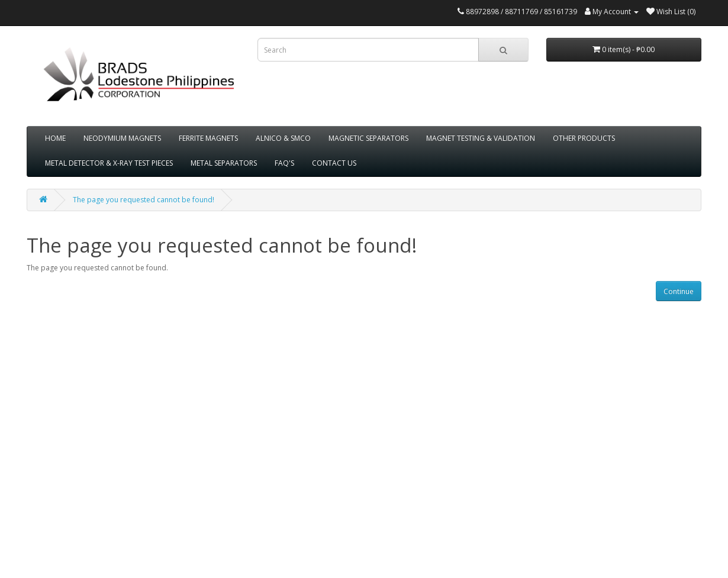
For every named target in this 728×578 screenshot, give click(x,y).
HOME (55, 138)
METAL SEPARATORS (224, 163)
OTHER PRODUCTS (584, 138)
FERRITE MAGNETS (208, 138)
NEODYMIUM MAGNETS (122, 138)
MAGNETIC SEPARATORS (368, 138)
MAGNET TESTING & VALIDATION (481, 138)
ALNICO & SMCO (283, 138)
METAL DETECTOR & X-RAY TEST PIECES (109, 163)
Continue (679, 291)
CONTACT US (334, 163)
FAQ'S (284, 163)
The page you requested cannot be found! (144, 200)
